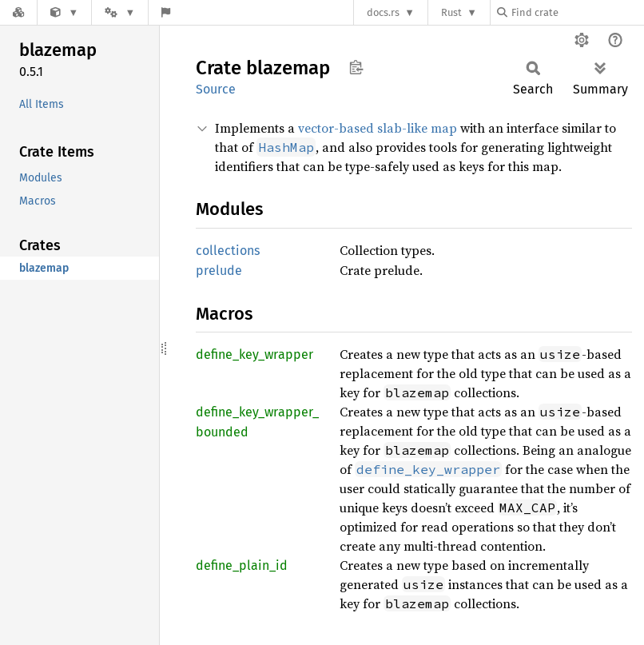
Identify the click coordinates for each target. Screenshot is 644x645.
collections (228, 251)
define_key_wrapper (254, 354)
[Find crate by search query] (577, 12)
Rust (451, 12)
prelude (219, 271)
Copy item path (356, 67)
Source (216, 89)
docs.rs (383, 12)
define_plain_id (242, 565)
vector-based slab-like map (378, 128)
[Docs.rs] (18, 12)
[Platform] (120, 12)
